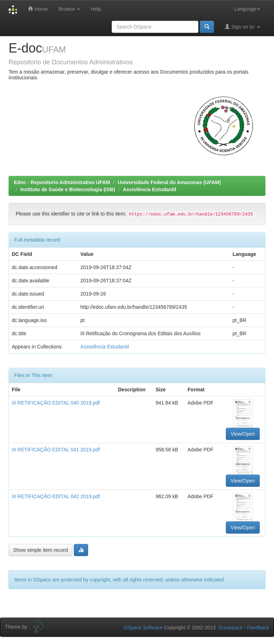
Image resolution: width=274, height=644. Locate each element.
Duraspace (230, 628)
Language (247, 9)
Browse (69, 9)
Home (38, 9)
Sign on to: (242, 27)
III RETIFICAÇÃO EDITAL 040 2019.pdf (56, 403)
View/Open (243, 434)
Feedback (258, 628)
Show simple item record (40, 550)
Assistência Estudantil (149, 189)
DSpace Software (143, 628)
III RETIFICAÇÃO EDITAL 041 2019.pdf (56, 450)
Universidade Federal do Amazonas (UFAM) (169, 182)
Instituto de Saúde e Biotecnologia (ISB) (68, 189)
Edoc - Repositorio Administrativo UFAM (62, 182)
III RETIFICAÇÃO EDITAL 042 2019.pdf (56, 496)
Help (96, 9)
